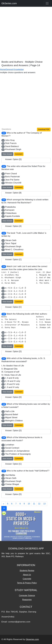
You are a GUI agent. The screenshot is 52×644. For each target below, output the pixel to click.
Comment (19, 154)
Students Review (27, 571)
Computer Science (27, 595)
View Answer (7, 154)
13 (44, 504)
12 (39, 504)
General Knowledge (15, 69)
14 (4, 508)
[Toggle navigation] (47, 3)
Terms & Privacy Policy (27, 583)
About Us (27, 575)
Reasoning (27, 600)
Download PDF (44, 129)
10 (29, 504)
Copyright (27, 579)
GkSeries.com (9, 3)
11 (34, 504)
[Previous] (4, 504)
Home (3, 69)
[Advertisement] (26, 34)
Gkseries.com (32, 639)
